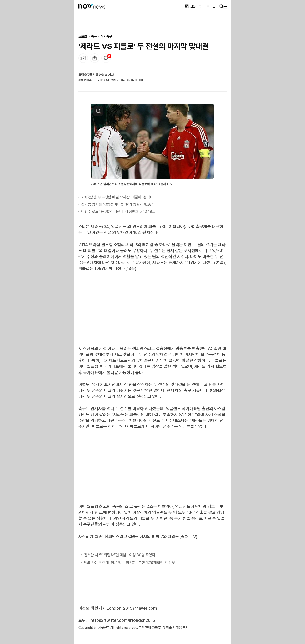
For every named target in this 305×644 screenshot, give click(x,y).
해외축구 (106, 36)
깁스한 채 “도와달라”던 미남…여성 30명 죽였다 (120, 555)
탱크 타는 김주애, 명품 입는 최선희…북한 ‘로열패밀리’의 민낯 (130, 563)
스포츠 (83, 36)
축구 (94, 36)
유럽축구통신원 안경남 (93, 75)
